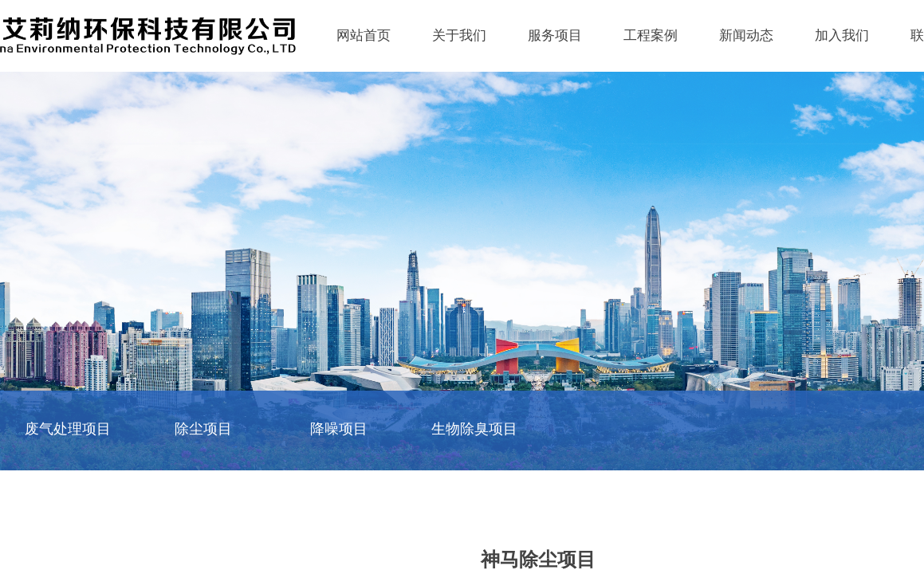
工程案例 (651, 35)
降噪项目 (339, 429)
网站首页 (364, 35)
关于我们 (459, 35)
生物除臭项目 (474, 429)
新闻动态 (746, 35)
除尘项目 (203, 429)
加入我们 (842, 35)
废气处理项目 (68, 429)
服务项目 (555, 35)
